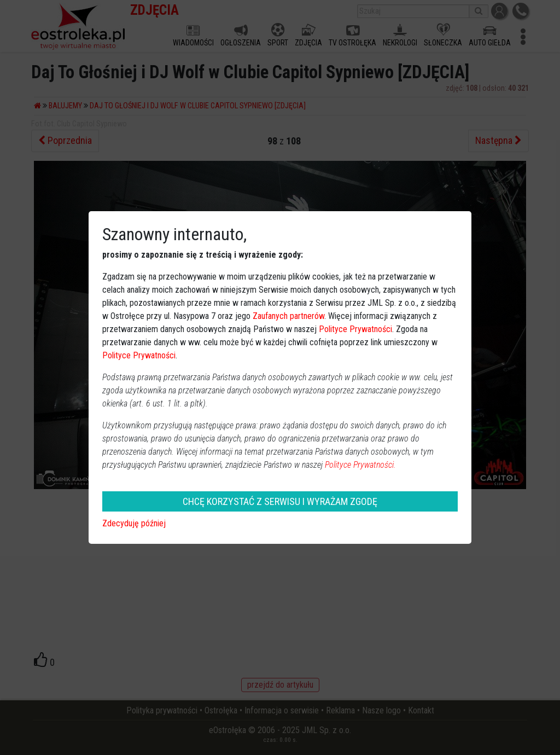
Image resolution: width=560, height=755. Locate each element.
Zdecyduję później (134, 523)
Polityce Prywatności (355, 329)
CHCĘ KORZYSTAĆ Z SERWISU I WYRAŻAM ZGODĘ (280, 501)
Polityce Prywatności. (360, 465)
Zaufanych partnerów (288, 316)
